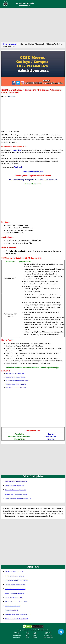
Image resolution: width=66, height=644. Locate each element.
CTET (35, 634)
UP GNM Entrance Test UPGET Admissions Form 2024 (18, 498)
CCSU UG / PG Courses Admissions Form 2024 (16, 494)
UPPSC (35, 636)
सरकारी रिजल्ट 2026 (25, 6)
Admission (13, 44)
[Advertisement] (33, 25)
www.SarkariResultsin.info (33, 171)
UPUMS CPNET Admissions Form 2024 (14, 486)
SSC (27, 632)
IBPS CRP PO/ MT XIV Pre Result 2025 (15, 374)
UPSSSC (35, 637)
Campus (54, 437)
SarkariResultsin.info (42, 630)
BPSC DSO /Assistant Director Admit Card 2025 (17, 381)
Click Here (51, 434)
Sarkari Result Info (25, 3)
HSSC (27, 636)
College (47, 437)
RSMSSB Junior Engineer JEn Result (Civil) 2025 (17, 619)
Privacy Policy (17, 636)
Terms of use (17, 637)
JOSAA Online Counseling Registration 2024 (16, 490)
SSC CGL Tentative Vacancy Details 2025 (15, 593)
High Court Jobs (48, 637)
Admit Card (18, 167)
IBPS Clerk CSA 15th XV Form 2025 (14, 597)
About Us (17, 632)
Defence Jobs (48, 636)
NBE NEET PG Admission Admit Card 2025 (16, 388)
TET (35, 632)
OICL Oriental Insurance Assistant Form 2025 (16, 602)
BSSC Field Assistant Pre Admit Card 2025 (16, 384)
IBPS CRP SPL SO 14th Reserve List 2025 (15, 377)
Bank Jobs (48, 632)
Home (5, 44)
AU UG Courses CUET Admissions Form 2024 (16, 481)
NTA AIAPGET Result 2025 (11, 610)
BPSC (27, 637)
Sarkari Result (17, 150)
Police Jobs (48, 634)
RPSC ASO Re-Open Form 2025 (13, 606)
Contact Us (17, 634)
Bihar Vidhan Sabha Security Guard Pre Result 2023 (18, 615)
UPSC (27, 634)
